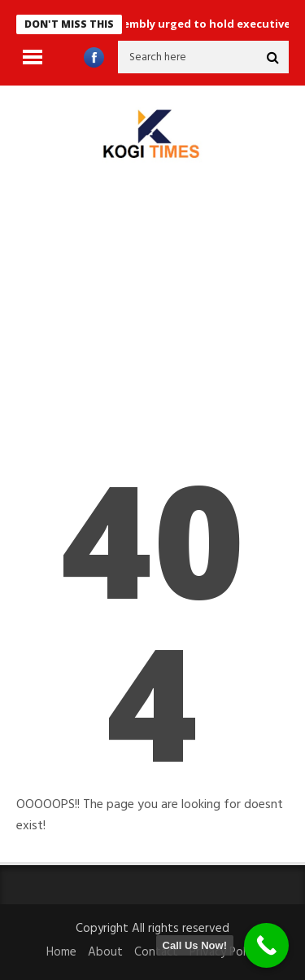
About (105, 952)
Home (61, 952)
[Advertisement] (152, 328)
